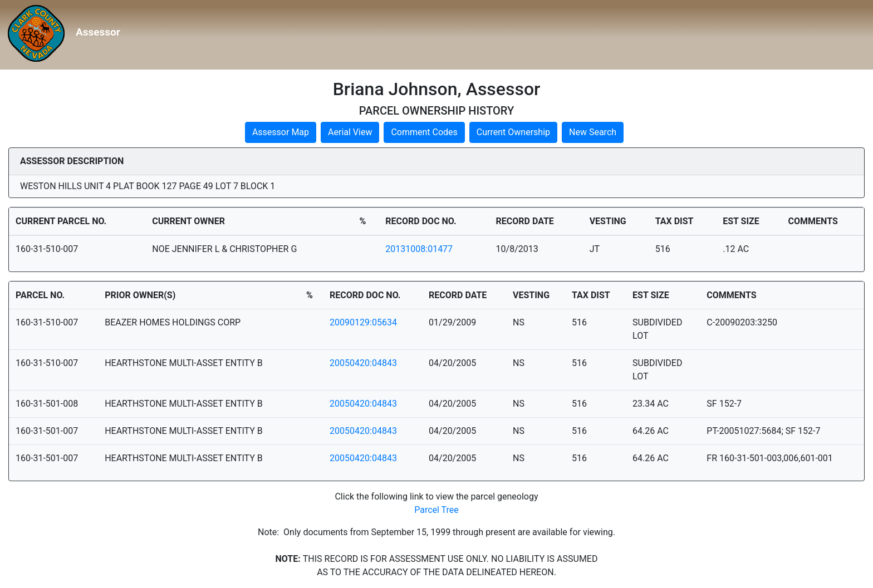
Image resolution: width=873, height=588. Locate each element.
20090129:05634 (363, 322)
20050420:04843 (363, 363)
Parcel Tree (436, 510)
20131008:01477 (419, 249)
